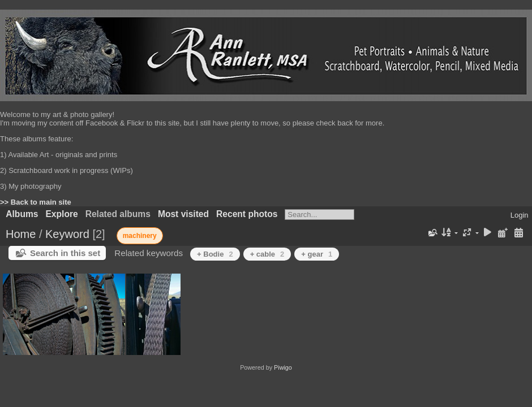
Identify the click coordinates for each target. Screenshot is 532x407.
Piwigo (283, 367)
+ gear (317, 254)
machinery (140, 236)
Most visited (183, 214)
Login (520, 215)
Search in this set (65, 253)
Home (21, 234)
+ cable (267, 254)
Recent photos (247, 214)
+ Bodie (215, 254)
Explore (61, 214)
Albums (22, 214)
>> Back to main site (36, 202)
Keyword (67, 234)
